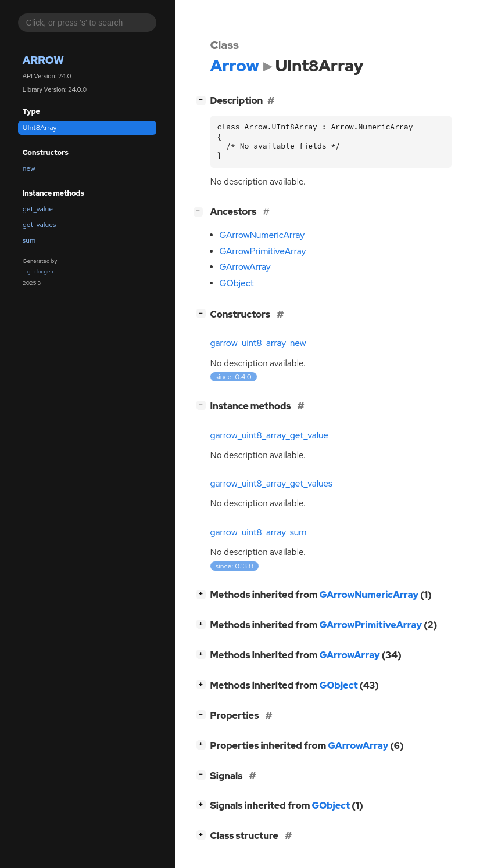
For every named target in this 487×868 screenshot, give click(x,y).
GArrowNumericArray (262, 235)
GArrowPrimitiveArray (263, 251)
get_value (38, 209)
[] (203, 100)
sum (29, 240)
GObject (237, 283)
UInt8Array (40, 128)
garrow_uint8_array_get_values (271, 484)
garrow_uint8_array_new (258, 343)
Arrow (43, 60)
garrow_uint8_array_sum (259, 532)
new (29, 168)
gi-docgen (40, 271)
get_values (40, 225)
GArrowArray (245, 267)
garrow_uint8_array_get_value (270, 435)
